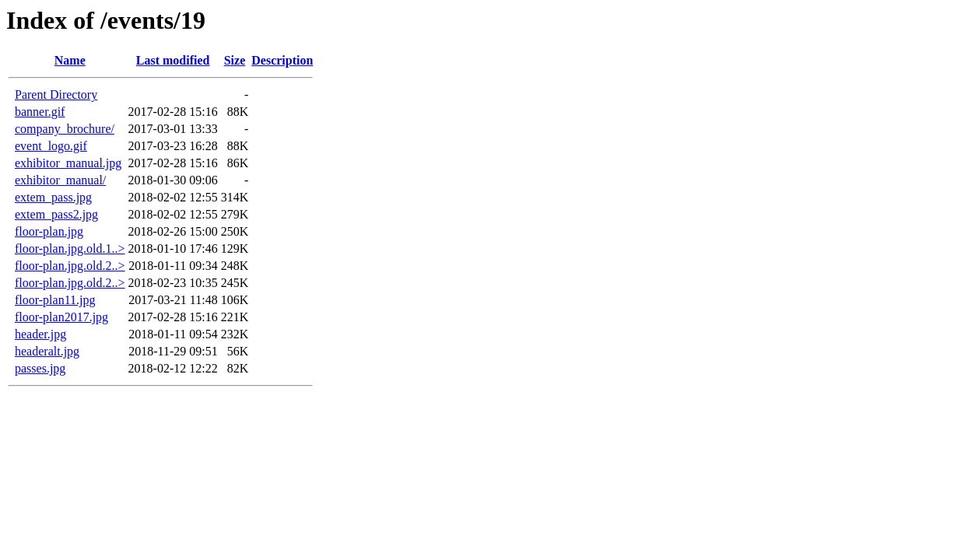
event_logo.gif (51, 146)
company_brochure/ (65, 129)
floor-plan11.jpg (55, 300)
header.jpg (40, 334)
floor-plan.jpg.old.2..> (70, 266)
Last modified (173, 60)
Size (235, 60)
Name (70, 60)
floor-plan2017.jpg (61, 317)
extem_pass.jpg (53, 197)
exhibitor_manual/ (60, 180)
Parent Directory (56, 94)
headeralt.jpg (47, 351)
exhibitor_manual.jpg (68, 163)
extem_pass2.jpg (56, 214)
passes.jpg (40, 368)
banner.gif (40, 112)
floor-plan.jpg (49, 231)
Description (282, 60)
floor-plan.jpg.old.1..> (70, 248)
